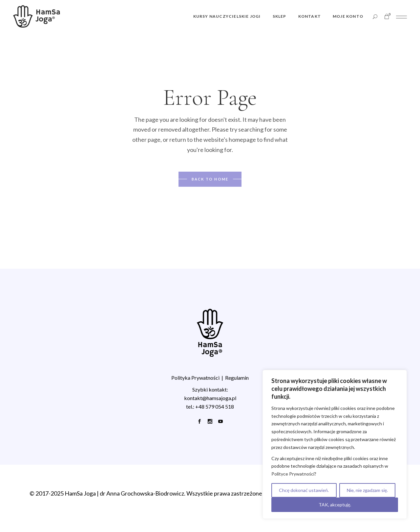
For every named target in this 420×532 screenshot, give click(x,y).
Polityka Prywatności (195, 378)
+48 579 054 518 (215, 406)
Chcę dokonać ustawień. (304, 490)
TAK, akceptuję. (335, 505)
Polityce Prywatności (293, 474)
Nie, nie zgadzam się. (367, 490)
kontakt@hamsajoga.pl (210, 398)
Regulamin (237, 378)
